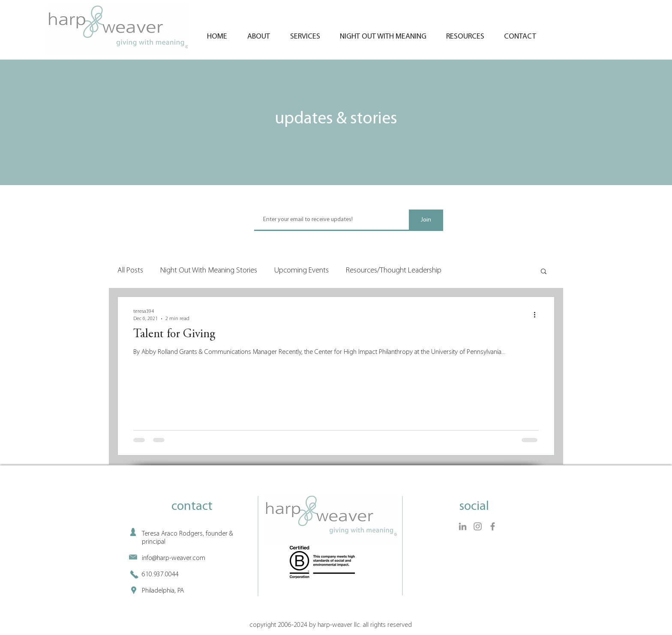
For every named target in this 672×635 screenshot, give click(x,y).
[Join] (426, 220)
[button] (544, 272)
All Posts (130, 271)
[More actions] (537, 315)
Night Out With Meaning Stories (209, 271)
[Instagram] (478, 526)
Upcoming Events (301, 271)
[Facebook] (493, 526)
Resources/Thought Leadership (394, 271)
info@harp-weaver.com (174, 558)
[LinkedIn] (463, 526)
